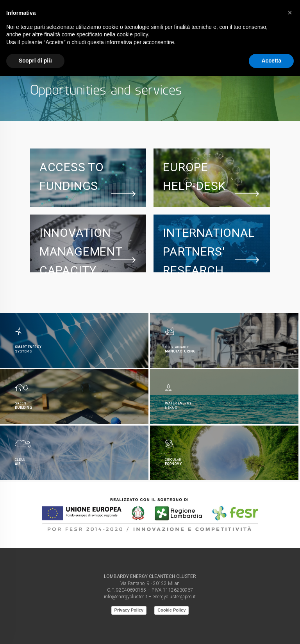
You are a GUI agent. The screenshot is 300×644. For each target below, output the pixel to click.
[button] (290, 13)
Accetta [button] (271, 61)
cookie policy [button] (132, 34)
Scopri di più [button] (35, 61)
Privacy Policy (129, 610)
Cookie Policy (171, 610)
